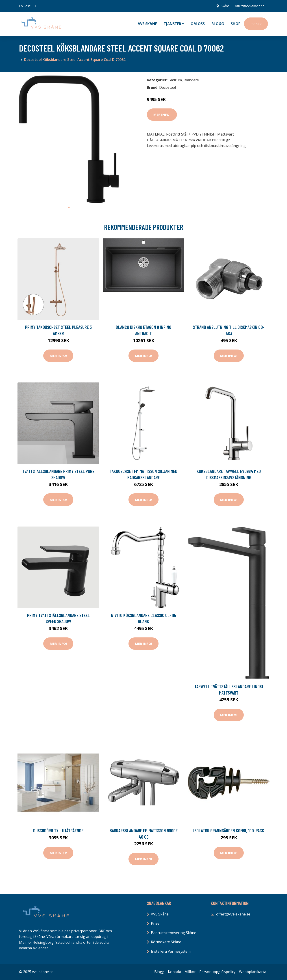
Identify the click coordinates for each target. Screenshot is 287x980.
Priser (256, 24)
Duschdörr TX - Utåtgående (58, 830)
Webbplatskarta (253, 972)
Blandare (191, 80)
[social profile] (35, 6)
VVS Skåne (147, 24)
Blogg (218, 24)
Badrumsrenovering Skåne (174, 933)
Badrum (175, 80)
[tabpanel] (69, 139)
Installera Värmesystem (171, 951)
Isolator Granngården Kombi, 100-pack (229, 830)
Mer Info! (162, 114)
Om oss (198, 24)
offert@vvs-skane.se (250, 6)
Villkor (190, 972)
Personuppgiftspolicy (217, 972)
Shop (236, 24)
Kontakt (175, 972)
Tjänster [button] (172, 24)
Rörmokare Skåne (166, 942)
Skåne (225, 6)
